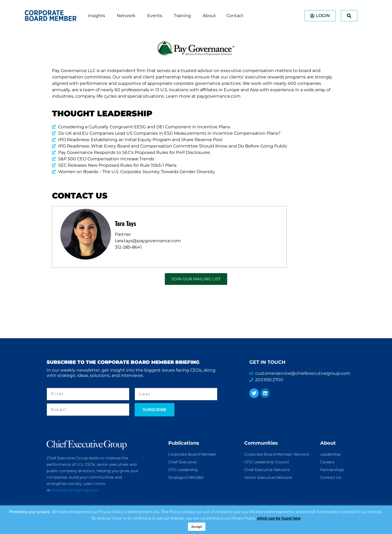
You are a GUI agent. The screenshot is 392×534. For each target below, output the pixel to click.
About (328, 443)
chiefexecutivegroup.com (75, 490)
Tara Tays (125, 223)
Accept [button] (197, 527)
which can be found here (279, 518)
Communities (261, 443)
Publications (184, 443)
